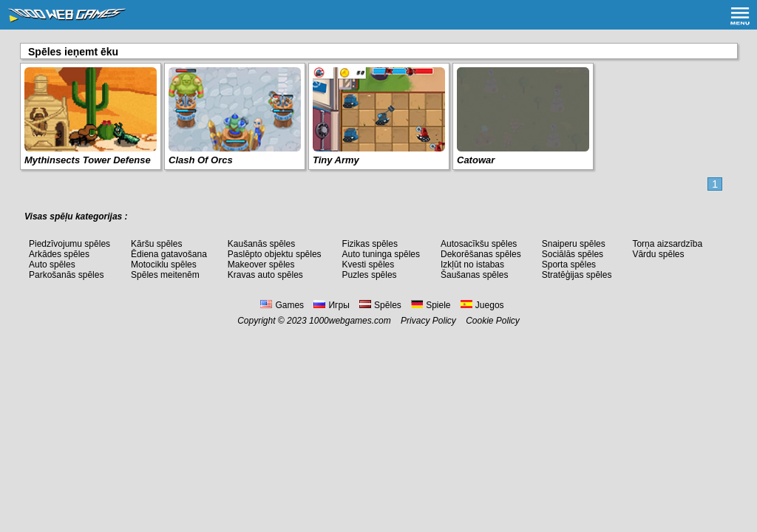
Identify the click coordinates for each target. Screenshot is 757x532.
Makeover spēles (261, 265)
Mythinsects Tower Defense (88, 160)
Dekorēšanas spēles (481, 254)
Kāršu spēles (156, 244)
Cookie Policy (493, 321)
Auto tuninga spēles (381, 254)
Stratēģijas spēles (577, 275)
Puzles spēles (370, 275)
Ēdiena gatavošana (169, 254)
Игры (331, 305)
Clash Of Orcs (201, 160)
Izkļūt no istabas (472, 265)
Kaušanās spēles (261, 244)
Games (282, 305)
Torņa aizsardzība (667, 244)
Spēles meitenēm (165, 275)
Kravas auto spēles (265, 275)
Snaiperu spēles (574, 244)
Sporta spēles (569, 265)
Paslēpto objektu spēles (275, 254)
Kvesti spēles (369, 265)
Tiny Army (336, 160)
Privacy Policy (428, 321)
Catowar (476, 160)
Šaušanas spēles (474, 275)
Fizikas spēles (370, 244)
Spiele (431, 305)
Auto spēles (52, 265)
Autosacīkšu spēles (479, 244)
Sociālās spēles (573, 254)
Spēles (380, 305)
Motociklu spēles (164, 265)
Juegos (482, 305)
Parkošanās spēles (66, 275)
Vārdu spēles (658, 254)
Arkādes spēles (59, 254)
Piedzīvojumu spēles (69, 244)
